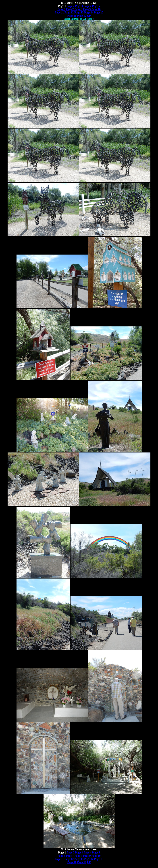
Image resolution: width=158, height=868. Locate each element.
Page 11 (59, 13)
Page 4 (87, 6)
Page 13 (79, 13)
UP (89, 16)
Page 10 (96, 9)
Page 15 (99, 13)
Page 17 (82, 16)
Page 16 (72, 16)
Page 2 (71, 6)
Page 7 (70, 9)
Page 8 (78, 9)
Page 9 (87, 9)
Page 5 (96, 6)
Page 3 (79, 6)
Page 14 (89, 13)
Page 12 (69, 13)
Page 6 (61, 9)
